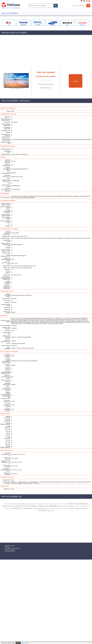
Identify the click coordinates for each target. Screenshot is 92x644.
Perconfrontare (75, 81)
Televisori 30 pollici (10, 546)
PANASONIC (23, 25)
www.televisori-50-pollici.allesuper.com (11, 7)
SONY (68, 25)
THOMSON (82, 25)
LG (9, 25)
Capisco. (18, 643)
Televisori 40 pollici (10, 551)
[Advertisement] (16, 52)
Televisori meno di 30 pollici (12, 548)
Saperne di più (25, 643)
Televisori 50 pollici (10, 550)
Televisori (7, 547)
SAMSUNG (53, 25)
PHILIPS (38, 25)
